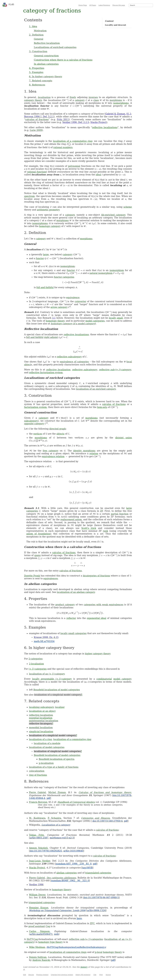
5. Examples (36, 72)
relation (94, 453)
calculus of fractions (37, 119)
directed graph (58, 429)
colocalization (37, 771)
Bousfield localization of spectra (57, 759)
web (56, 934)
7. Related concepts (41, 81)
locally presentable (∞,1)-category (52, 679)
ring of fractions (38, 775)
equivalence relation (53, 456)
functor (40, 258)
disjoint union (124, 438)
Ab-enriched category (113, 215)
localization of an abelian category (76, 592)
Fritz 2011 (63, 119)
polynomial (74, 166)
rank (106, 531)
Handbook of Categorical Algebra (76, 802)
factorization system (35, 407)
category (80, 100)
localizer (60, 707)
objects (60, 434)
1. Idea (33, 26)
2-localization (36, 664)
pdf (48, 798)
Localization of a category (56, 825)
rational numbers (63, 147)
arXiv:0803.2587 (39, 838)
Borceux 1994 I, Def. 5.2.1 (39, 117)
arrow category (59, 307)
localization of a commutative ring (73, 141)
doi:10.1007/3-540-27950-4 (107, 821)
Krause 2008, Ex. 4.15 (46, 637)
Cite (95, 975)
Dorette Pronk (32, 576)
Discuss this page (119, 5)
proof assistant (37, 926)
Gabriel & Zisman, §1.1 (118, 114)
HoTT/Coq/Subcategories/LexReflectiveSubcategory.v (76, 947)
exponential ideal (96, 618)
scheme (128, 207)
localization (44, 97)
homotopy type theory (50, 942)
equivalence (73, 297)
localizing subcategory (41, 707)
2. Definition (36, 35)
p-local (99, 952)
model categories (95, 321)
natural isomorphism (101, 273)
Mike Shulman (37, 947)
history (84, 967)
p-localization (46, 763)
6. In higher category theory (46, 76)
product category (65, 605)
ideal (98, 175)
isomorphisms (121, 103)
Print (101, 975)
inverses (93, 97)
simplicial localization (41, 732)
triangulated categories (98, 873)
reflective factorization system (46, 372)
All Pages (93, 5)
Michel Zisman (57, 792)
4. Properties (37, 68)
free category (51, 451)
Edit (24, 975)
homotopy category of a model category (73, 324)
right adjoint (51, 337)
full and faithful (45, 287)
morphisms (116, 100)
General (39, 39)
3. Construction (38, 51)
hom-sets (102, 407)
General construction (46, 56)
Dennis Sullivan (38, 957)
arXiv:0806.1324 (96, 910)
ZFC (92, 923)
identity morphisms (84, 451)
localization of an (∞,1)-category (47, 674)
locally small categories (73, 633)
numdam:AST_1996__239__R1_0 (74, 864)
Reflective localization (47, 43)
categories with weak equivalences (103, 605)
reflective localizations (105, 127)
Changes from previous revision (62, 975)
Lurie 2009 (36, 130)
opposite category (34, 424)
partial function (120, 514)
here (79, 918)
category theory (33, 100)
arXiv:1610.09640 (73, 851)
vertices (38, 434)
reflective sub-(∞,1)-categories (86, 939)
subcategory (31, 421)
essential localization (41, 718)
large (46, 254)
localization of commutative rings (68, 952)
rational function (37, 172)
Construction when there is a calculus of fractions (63, 60)
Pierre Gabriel (37, 792)
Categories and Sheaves (96, 818)
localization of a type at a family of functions (54, 767)
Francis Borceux (38, 802)
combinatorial (104, 679)
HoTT (30, 939)
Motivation (40, 31)
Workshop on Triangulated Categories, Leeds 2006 (57, 910)
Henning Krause (39, 908)
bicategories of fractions (96, 576)
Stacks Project (98, 122)
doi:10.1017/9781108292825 (46, 851)
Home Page (83, 5)
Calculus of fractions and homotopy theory (105, 792)
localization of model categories (47, 747)
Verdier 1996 (36, 885)
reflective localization (58, 370)
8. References (37, 85)
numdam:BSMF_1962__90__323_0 (70, 881)
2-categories (36, 659)
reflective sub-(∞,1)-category (115, 370)
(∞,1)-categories (38, 669)
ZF (101, 511)
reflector (71, 618)
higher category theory (98, 654)
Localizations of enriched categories (55, 47)
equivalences (51, 578)
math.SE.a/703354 (44, 641)
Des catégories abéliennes (61, 878)
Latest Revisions (104, 5)
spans (37, 555)
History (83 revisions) (83, 975)
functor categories (64, 277)
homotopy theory (55, 321)
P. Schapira (54, 818)
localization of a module (47, 743)
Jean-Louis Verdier (40, 861)
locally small (116, 318)
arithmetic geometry (48, 210)
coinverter (80, 301)
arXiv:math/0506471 (41, 934)
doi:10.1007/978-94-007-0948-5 (101, 897)
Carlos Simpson (39, 931)
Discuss (31, 975)
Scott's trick (89, 528)
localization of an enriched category (96, 389)
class (96, 100)
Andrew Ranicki (41, 960)
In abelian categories (46, 64)
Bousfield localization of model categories (57, 690)
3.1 (54, 318)
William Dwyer (37, 895)
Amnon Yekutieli (38, 848)
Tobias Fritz (36, 835)
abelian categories (67, 873)
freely (73, 97)
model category (122, 679)
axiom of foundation (38, 534)
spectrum (29, 196)
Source (108, 975)
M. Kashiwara (37, 818)
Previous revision (42, 975)
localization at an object (42, 711)
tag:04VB (87, 868)
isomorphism (68, 266)
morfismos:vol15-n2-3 (62, 838)
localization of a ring (40, 739)
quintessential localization (44, 721)
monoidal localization (41, 727)
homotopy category (50, 226)
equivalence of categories (74, 362)
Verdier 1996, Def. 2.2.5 (76, 122)
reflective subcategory (69, 357)
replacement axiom (71, 519)
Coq (48, 926)
